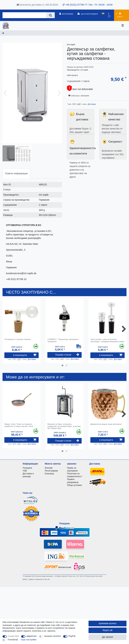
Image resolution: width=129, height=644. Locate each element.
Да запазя (108, 637)
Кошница (49, 474)
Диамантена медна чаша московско (106, 424)
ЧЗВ (25, 471)
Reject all (107, 630)
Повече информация (16, 173)
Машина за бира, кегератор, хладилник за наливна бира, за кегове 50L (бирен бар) (64, 426)
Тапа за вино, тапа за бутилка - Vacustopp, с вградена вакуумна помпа (107, 340)
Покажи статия (67, 355)
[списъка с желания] (110, 15)
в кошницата (25, 355)
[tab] (16, 173)
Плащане (27, 468)
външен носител (53, 636)
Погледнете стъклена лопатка (17, 339)
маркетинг (32, 636)
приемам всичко (107, 623)
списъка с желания (79, 96)
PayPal (72, 636)
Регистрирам (51, 471)
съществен (13, 636)
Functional (13, 640)
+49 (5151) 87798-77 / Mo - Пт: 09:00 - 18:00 (88, 5)
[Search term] (24, 15)
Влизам (49, 468)
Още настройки (29, 640)
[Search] (50, 15)
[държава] (103, 14)
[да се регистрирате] (88, 14)
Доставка (91, 104)
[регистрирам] (66, 14)
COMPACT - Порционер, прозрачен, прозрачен (63, 340)
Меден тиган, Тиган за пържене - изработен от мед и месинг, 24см (19, 425)
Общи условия (74, 485)
